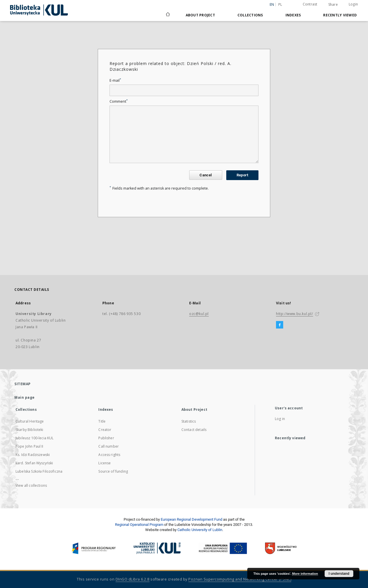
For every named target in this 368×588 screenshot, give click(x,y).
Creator (105, 430)
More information (305, 574)
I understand (339, 574)
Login (353, 4)
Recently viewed (340, 15)
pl (280, 4)
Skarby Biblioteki (29, 430)
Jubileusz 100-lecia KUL (34, 438)
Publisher (106, 438)
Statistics (189, 421)
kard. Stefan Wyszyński (34, 463)
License (105, 463)
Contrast (310, 4)
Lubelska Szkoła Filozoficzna (39, 471)
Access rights (109, 455)
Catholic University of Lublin (200, 530)
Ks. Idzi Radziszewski (33, 455)
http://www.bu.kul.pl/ (295, 314)
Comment (119, 101)
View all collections (31, 485)
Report (242, 175)
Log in (280, 419)
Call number (109, 446)
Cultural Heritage (30, 421)
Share (333, 5)
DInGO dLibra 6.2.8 (133, 579)
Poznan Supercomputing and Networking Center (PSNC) (240, 579)
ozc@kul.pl (199, 314)
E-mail (115, 80)
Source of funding (113, 471)
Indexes (293, 15)
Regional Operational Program (139, 525)
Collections (250, 15)
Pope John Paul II (29, 446)
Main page (25, 397)
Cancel (206, 175)
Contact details (194, 430)
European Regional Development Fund (191, 519)
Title (102, 421)
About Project (200, 15)
